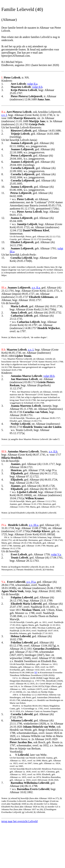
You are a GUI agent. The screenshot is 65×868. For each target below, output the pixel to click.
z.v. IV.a (31, 582)
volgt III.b (49, 376)
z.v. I (4, 115)
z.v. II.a (36, 288)
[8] (36, 672)
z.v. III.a (34, 525)
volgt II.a (32, 84)
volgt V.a (56, 554)
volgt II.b (37, 87)
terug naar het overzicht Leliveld (19, 821)
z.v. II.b (53, 452)
